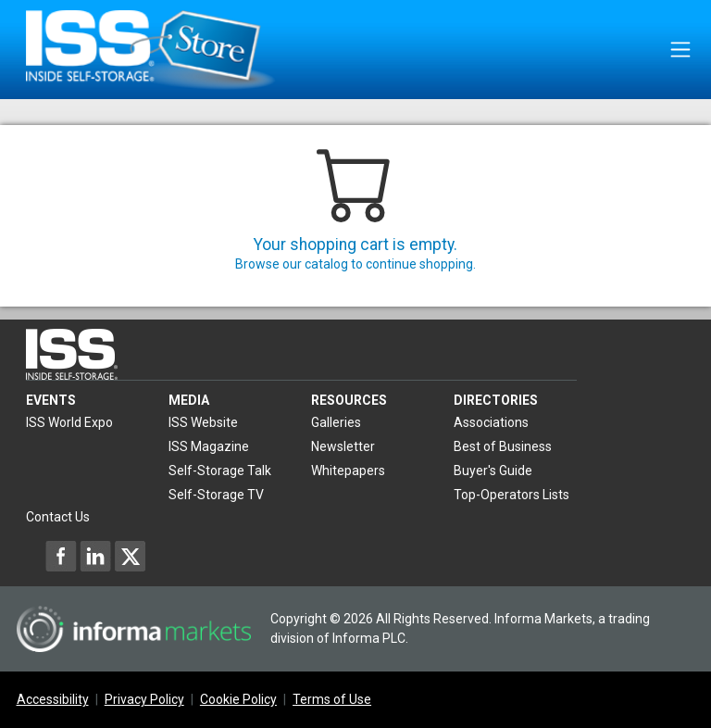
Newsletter (343, 446)
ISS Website (203, 422)
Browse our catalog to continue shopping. (355, 264)
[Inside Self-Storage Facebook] (61, 556)
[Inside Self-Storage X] (130, 556)
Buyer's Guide (493, 471)
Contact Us (58, 517)
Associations (491, 422)
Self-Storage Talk (220, 471)
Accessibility (53, 699)
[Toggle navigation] (680, 50)
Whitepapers (348, 471)
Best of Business (503, 446)
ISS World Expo (69, 422)
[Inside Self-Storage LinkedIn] (95, 556)
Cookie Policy (238, 699)
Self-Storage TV (216, 495)
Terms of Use (332, 699)
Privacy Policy (144, 699)
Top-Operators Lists (511, 495)
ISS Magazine (209, 446)
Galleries (336, 422)
